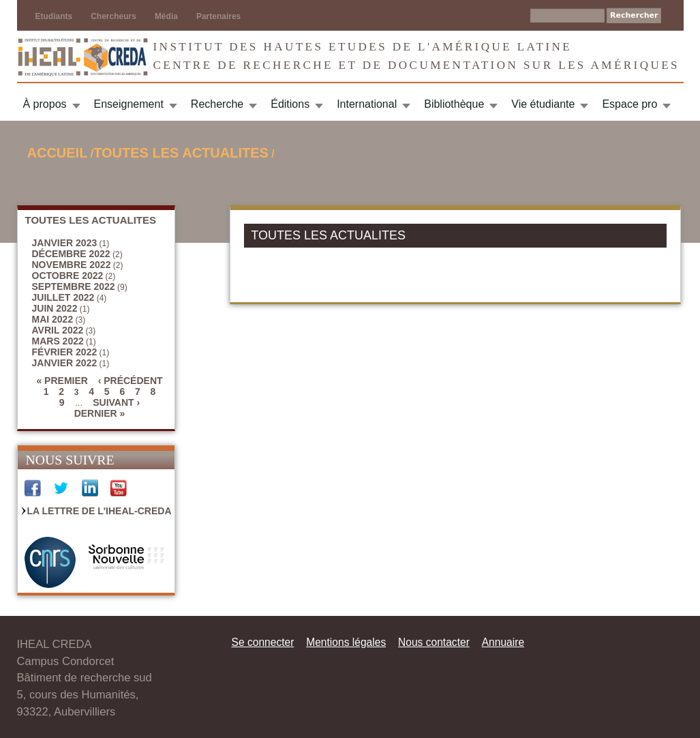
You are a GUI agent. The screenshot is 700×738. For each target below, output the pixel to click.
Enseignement (129, 104)
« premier (62, 381)
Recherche (217, 104)
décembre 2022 (71, 254)
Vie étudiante (543, 104)
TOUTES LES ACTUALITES (181, 153)
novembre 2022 (72, 265)
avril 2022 (58, 330)
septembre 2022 (74, 286)
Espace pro (629, 104)
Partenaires (218, 16)
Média (166, 16)
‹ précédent (131, 381)
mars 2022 (58, 341)
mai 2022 (53, 319)
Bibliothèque (454, 104)
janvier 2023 (65, 243)
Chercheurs (113, 16)
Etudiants (54, 16)
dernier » (100, 413)
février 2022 (65, 352)
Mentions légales (346, 642)
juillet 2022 (63, 297)
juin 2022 (55, 308)
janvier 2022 (65, 363)
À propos (45, 104)
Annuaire (503, 642)
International (367, 104)
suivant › (116, 402)
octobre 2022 (68, 276)
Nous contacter (434, 642)
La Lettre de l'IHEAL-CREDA (100, 511)
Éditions (290, 104)
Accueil (58, 153)
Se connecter (263, 642)
